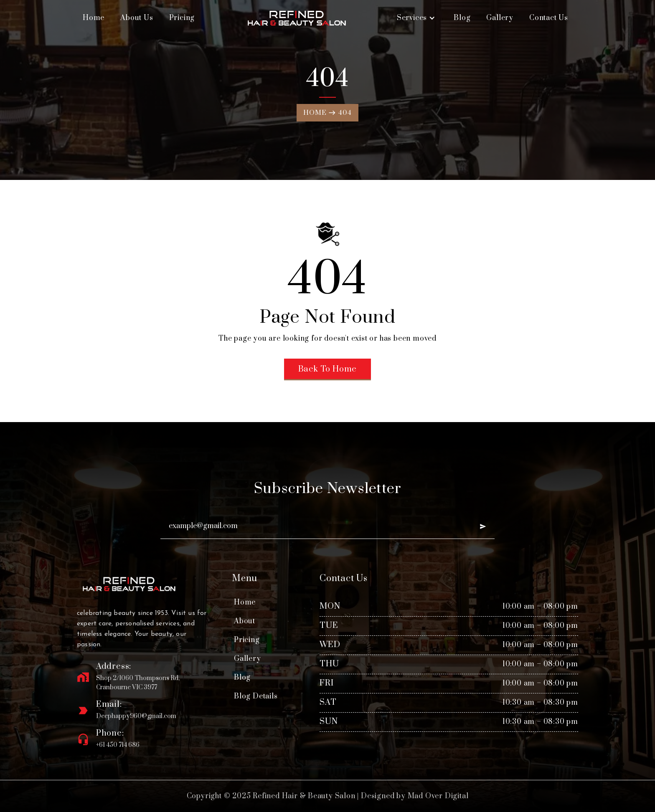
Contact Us (549, 18)
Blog (462, 18)
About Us (137, 18)
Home (94, 18)
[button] (416, 18)
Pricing (182, 18)
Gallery (500, 18)
